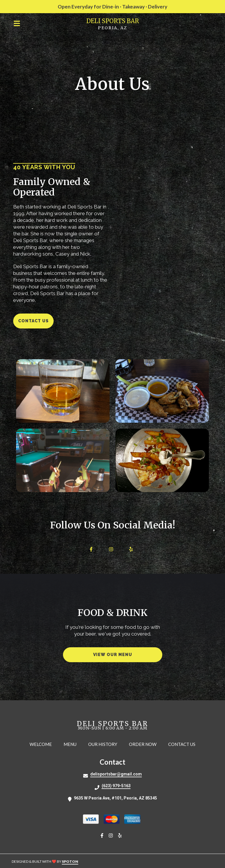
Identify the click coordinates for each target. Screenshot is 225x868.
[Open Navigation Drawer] (17, 23)
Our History (104, 744)
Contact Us (184, 744)
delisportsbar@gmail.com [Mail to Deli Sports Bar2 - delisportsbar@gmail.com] (116, 774)
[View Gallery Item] (63, 391)
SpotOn (70, 861)
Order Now (144, 744)
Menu (72, 744)
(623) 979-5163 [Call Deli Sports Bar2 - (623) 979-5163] (116, 786)
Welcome (42, 744)
